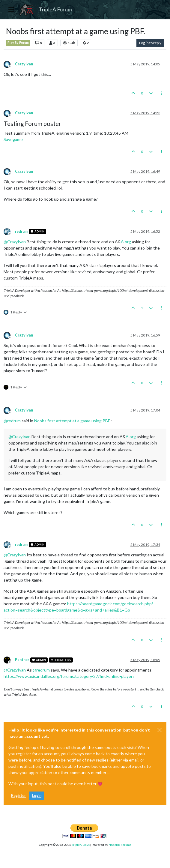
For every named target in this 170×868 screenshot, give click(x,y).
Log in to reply (150, 43)
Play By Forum (18, 43)
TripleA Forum (55, 9)
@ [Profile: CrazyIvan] (15, 242)
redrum (21, 231)
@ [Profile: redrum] (12, 421)
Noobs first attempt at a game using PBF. (72, 421)
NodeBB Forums (120, 845)
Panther (22, 660)
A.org (126, 242)
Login (37, 796)
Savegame (13, 139)
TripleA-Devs (81, 845)
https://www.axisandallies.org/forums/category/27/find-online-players (69, 676)
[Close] (160, 730)
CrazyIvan (24, 64)
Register (18, 796)
